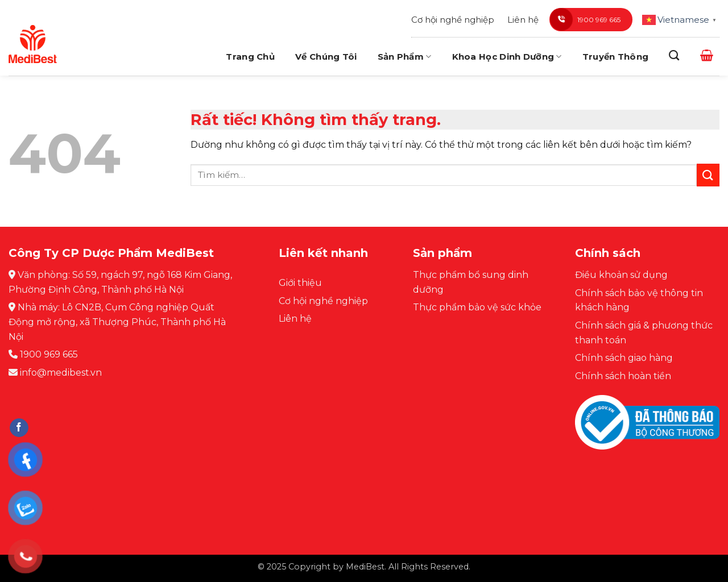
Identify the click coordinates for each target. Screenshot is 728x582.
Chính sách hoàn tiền (623, 376)
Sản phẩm (405, 57)
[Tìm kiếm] (674, 56)
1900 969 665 (585, 19)
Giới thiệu (300, 283)
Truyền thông (616, 57)
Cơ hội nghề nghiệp (453, 20)
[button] (707, 55)
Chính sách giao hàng (624, 358)
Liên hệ (523, 20)
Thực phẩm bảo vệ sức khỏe (477, 307)
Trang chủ (250, 57)
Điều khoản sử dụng (621, 275)
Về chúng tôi (326, 57)
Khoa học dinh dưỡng (507, 57)
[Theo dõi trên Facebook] (19, 428)
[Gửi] (708, 175)
